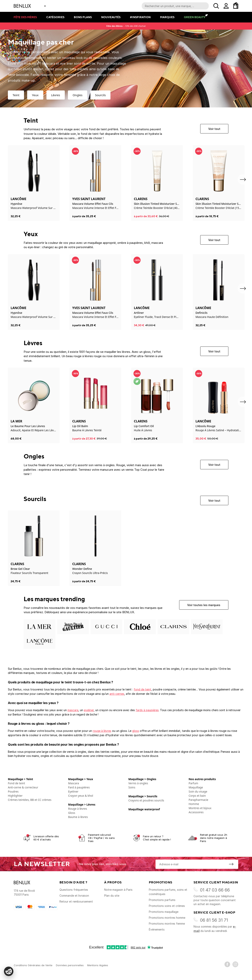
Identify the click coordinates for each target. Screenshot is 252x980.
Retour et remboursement (76, 901)
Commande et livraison (74, 896)
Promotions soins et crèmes (167, 906)
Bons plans (83, 17)
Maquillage (196, 787)
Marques (167, 17)
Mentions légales (98, 965)
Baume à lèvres (78, 817)
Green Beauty (195, 17)
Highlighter (15, 796)
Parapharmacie (198, 800)
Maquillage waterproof (144, 809)
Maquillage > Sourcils (143, 796)
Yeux (35, 95)
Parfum (193, 783)
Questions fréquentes (74, 890)
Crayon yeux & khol (81, 796)
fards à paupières (147, 710)
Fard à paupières (79, 787)
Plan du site (112, 896)
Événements (157, 929)
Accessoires (196, 812)
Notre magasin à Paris (118, 890)
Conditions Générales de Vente (33, 965)
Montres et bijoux (200, 808)
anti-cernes (117, 694)
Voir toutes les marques (204, 605)
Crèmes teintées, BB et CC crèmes (30, 800)
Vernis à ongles (138, 783)
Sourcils (101, 95)
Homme (194, 804)
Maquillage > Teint (20, 779)
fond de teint (142, 689)
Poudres (13, 791)
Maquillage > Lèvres (82, 804)
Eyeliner (73, 791)
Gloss (72, 813)
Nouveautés (111, 17)
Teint (16, 95)
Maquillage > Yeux (81, 779)
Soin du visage (198, 791)
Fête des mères (25, 17)
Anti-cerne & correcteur (23, 787)
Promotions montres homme (167, 918)
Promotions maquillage (164, 912)
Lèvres (56, 95)
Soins (132, 787)
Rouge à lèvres (78, 809)
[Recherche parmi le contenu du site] (175, 6)
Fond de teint (16, 783)
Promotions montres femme (167, 924)
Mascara (74, 783)
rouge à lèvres (102, 731)
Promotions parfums (162, 900)
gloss (136, 731)
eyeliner (89, 710)
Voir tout (214, 129)
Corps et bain (197, 796)
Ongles (78, 95)
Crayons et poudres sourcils (146, 800)
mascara (73, 710)
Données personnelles (70, 965)
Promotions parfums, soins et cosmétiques (168, 892)
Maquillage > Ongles (142, 779)
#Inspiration (140, 17)
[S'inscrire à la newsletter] (231, 864)
